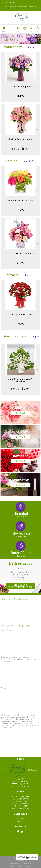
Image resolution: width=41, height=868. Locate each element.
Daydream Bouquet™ (20, 87)
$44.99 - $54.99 (20, 149)
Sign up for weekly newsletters (20, 586)
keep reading (25, 626)
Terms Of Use (14, 864)
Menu (4, 31)
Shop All (31, 47)
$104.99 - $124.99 (20, 389)
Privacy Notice (26, 864)
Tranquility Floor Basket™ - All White (21, 380)
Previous (3, 77)
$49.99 (21, 210)
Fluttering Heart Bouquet (21, 253)
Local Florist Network (16, 866)
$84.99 (20, 96)
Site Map (29, 866)
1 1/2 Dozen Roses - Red (20, 315)
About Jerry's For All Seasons (14, 599)
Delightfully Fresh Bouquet (21, 139)
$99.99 (21, 324)
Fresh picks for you (20, 571)
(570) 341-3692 (11, 3)
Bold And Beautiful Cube (21, 201)
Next (38, 77)
